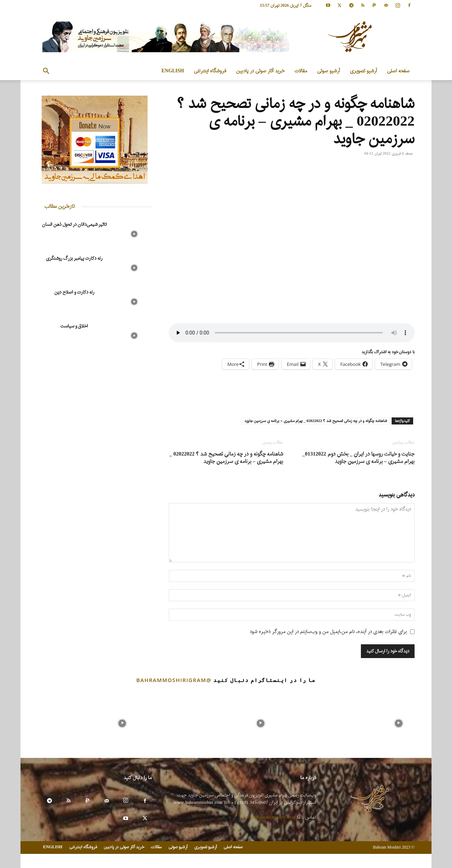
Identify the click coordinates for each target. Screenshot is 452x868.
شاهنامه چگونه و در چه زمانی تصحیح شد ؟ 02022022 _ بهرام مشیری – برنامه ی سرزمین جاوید (227, 458)
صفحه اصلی (398, 71)
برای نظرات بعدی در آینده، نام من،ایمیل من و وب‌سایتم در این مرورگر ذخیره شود (328, 632)
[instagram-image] (53, 722)
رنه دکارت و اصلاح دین (74, 292)
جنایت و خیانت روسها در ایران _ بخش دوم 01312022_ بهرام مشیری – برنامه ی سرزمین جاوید (358, 458)
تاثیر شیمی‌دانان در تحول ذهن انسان (74, 225)
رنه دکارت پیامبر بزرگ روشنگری (74, 258)
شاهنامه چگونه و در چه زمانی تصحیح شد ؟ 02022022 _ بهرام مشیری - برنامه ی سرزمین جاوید (316, 421)
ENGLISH (173, 71)
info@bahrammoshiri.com (270, 817)
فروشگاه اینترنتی (210, 71)
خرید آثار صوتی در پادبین (260, 71)
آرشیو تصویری (364, 71)
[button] (46, 72)
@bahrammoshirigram (174, 680)
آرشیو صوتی (329, 71)
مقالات (301, 71)
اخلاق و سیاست (74, 326)
